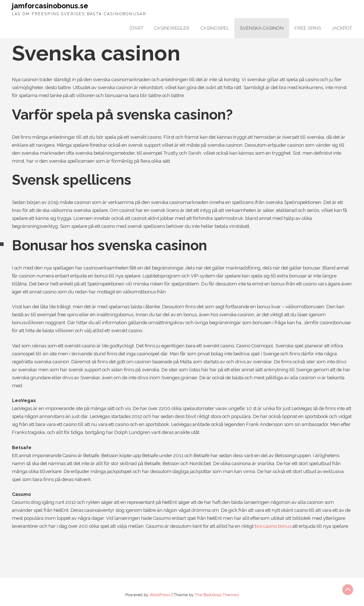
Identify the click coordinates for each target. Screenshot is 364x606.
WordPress (160, 595)
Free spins (308, 28)
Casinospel (215, 28)
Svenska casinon (262, 28)
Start (136, 28)
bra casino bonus (273, 526)
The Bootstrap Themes (217, 595)
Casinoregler (172, 28)
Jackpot (342, 28)
